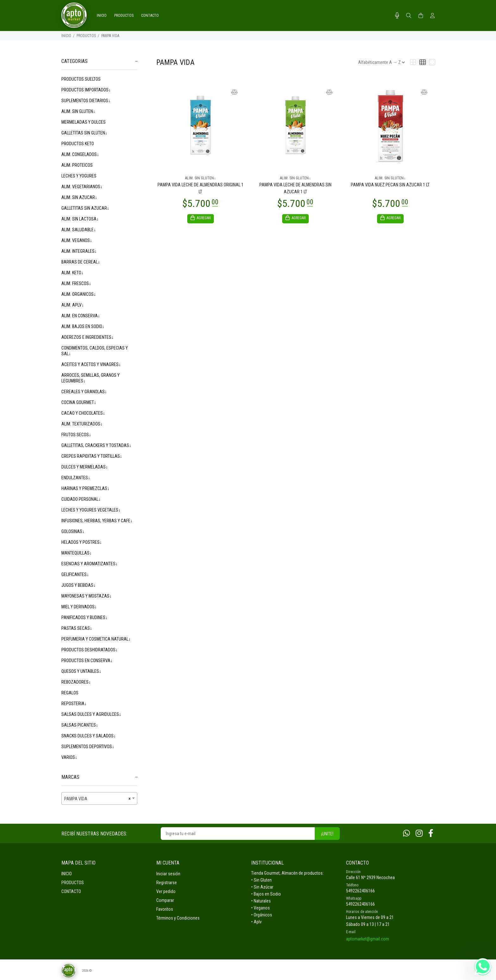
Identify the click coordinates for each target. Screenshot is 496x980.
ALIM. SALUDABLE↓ (79, 230)
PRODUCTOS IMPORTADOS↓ (86, 90)
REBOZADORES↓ (76, 682)
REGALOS (70, 693)
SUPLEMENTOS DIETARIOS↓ (86, 101)
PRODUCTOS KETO (78, 144)
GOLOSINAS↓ (73, 531)
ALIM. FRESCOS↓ (76, 283)
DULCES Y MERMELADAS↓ (85, 467)
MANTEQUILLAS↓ (77, 553)
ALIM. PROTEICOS (77, 165)
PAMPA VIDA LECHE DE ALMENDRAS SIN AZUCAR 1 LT (295, 188)
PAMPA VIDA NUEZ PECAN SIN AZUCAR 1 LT (390, 185)
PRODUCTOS (86, 36)
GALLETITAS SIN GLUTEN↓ (84, 133)
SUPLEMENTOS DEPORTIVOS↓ (88, 747)
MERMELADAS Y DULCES (84, 122)
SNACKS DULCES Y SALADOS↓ (89, 736)
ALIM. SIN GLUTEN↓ (78, 111)
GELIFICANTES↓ (75, 574)
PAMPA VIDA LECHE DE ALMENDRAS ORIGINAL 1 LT (201, 188)
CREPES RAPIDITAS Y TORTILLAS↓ (92, 456)
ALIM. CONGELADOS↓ (80, 154)
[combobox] (99, 798)
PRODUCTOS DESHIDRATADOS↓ (90, 650)
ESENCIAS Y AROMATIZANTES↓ (90, 564)
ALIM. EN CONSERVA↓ (81, 316)
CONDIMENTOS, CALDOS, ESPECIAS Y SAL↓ (95, 351)
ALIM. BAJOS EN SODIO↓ (83, 326)
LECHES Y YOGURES (79, 176)
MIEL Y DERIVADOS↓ (79, 607)
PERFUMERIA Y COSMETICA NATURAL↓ (96, 639)
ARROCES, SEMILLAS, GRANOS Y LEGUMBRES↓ (90, 378)
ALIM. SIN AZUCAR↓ (79, 197)
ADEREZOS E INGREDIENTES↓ (87, 337)
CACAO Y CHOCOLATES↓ (83, 413)
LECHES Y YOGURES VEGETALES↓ (91, 510)
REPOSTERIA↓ (74, 704)
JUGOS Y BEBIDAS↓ (78, 585)
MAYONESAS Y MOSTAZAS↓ (87, 596)
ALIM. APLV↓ (73, 305)
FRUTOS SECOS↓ (76, 435)
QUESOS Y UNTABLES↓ (81, 671)
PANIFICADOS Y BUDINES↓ (84, 617)
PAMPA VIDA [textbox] (97, 799)
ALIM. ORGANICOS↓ (79, 294)
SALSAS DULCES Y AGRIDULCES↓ (91, 714)
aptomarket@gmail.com (368, 939)
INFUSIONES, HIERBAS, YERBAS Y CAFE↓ (97, 521)
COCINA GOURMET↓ (79, 402)
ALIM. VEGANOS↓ (77, 240)
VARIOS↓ (69, 757)
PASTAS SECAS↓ (77, 628)
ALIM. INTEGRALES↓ (79, 251)
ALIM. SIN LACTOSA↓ (80, 219)
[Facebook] (431, 833)
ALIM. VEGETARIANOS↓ (82, 187)
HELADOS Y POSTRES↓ (82, 542)
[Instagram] (419, 833)
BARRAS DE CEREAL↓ (81, 262)
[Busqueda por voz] (397, 16)
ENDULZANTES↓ (76, 478)
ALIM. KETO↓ (72, 273)
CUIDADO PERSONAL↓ (81, 499)
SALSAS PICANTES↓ (80, 725)
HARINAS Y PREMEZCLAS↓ (85, 488)
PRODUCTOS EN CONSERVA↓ (87, 661)
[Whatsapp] (406, 833)
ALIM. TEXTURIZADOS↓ (82, 424)
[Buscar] (409, 16)
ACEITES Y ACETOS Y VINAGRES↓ (91, 364)
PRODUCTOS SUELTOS (81, 79)
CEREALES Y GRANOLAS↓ (84, 392)
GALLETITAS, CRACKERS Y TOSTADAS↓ (96, 445)
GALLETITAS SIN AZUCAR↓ (85, 208)
